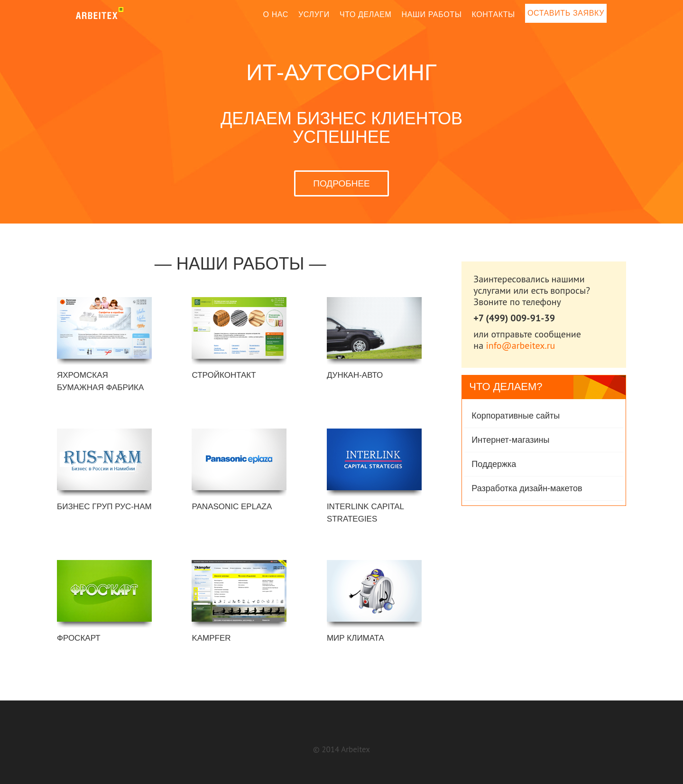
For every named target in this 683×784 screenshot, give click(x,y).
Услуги (314, 14)
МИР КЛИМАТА (355, 638)
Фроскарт (79, 638)
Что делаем (366, 14)
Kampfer (211, 638)
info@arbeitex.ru (520, 345)
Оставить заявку (566, 13)
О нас (276, 14)
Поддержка (494, 464)
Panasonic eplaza (232, 507)
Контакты (493, 14)
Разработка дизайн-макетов (527, 488)
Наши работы (432, 14)
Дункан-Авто (355, 375)
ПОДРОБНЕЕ (341, 183)
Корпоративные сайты (516, 416)
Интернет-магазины (510, 440)
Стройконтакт (224, 375)
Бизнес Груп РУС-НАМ (104, 507)
